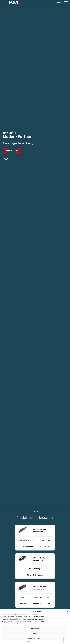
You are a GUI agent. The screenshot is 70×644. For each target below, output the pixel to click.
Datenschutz (31, 642)
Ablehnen (35, 633)
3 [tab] (38, 512)
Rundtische (44, 546)
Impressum (39, 642)
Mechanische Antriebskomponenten (35, 604)
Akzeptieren (35, 628)
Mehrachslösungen (35, 575)
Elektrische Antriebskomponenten (35, 597)
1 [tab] (32, 512)
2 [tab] (35, 512)
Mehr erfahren (12, 150)
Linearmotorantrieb (26, 540)
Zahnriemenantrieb (26, 546)
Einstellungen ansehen (35, 638)
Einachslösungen (35, 569)
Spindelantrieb (44, 540)
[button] (67, 611)
